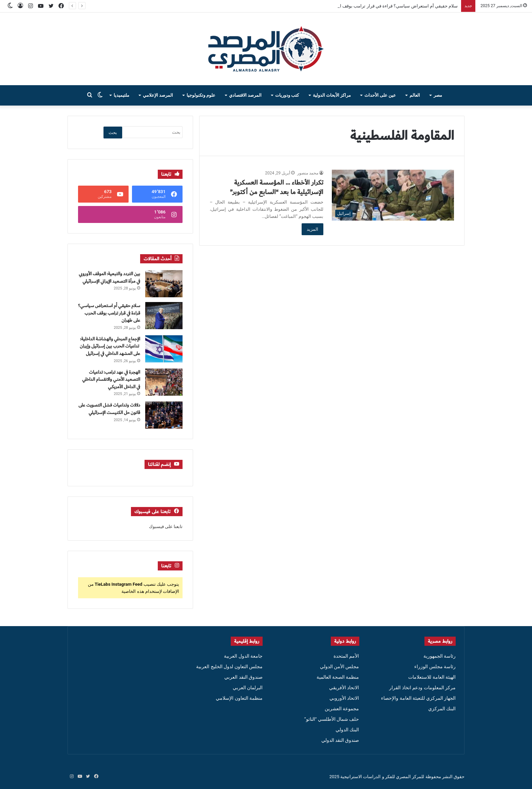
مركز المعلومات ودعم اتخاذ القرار (422, 688)
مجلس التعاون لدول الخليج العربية (229, 666)
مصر (438, 95)
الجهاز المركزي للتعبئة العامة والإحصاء (418, 698)
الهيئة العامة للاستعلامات (432, 677)
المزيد (312, 229)
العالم (415, 95)
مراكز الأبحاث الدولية (332, 95)
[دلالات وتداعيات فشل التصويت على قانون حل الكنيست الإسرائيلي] (164, 415)
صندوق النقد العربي (243, 677)
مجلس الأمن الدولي (340, 666)
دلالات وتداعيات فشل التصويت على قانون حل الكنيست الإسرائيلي (109, 409)
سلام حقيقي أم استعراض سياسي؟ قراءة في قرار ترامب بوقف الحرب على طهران (383, 6)
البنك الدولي (347, 730)
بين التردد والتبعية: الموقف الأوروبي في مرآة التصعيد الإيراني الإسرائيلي (109, 278)
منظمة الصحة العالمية (338, 677)
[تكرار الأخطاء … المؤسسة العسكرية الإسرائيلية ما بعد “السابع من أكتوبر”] (393, 195)
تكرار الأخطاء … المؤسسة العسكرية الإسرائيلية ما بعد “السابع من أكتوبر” (277, 187)
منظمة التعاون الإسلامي (239, 698)
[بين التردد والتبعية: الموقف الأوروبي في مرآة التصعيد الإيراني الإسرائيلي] (164, 284)
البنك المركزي (442, 709)
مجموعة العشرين (342, 709)
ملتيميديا (121, 95)
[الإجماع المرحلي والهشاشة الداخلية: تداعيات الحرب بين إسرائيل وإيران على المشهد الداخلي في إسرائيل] (164, 349)
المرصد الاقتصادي (245, 95)
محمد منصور (308, 173)
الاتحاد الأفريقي (344, 688)
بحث (113, 133)
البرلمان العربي (248, 688)
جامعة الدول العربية (243, 656)
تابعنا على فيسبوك (166, 527)
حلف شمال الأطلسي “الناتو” (332, 719)
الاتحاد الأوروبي (344, 698)
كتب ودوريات (287, 95)
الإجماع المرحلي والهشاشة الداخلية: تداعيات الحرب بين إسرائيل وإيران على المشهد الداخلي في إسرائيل (110, 346)
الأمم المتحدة (346, 656)
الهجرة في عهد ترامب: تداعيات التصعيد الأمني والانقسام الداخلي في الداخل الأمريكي (111, 380)
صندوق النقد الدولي (340, 740)
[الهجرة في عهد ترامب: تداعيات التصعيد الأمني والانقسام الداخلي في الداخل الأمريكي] (164, 382)
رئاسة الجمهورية (440, 656)
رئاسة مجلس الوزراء (435, 666)
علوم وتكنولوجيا (201, 95)
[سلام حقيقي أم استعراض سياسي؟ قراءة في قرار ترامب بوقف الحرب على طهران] (164, 316)
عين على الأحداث (380, 95)
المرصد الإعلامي (158, 95)
